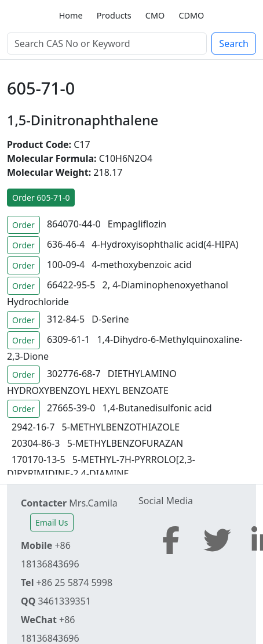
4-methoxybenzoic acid (141, 265)
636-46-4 (66, 244)
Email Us (52, 522)
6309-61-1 (68, 339)
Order (23, 225)
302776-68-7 (74, 374)
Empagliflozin (137, 224)
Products (114, 15)
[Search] (107, 44)
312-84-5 (66, 319)
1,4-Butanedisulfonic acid (157, 408)
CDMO (191, 15)
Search (234, 44)
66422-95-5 (71, 285)
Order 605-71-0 (41, 198)
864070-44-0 (74, 224)
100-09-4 (66, 265)
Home (71, 15)
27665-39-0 (71, 408)
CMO (155, 15)
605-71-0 (41, 88)
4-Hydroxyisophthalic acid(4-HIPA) (165, 244)
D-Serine (110, 319)
